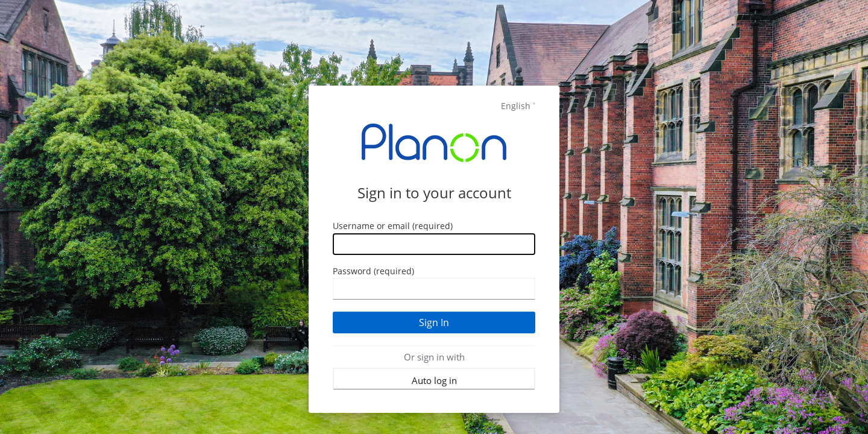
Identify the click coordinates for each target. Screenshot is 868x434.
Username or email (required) (393, 226)
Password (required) (373, 271)
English (516, 106)
